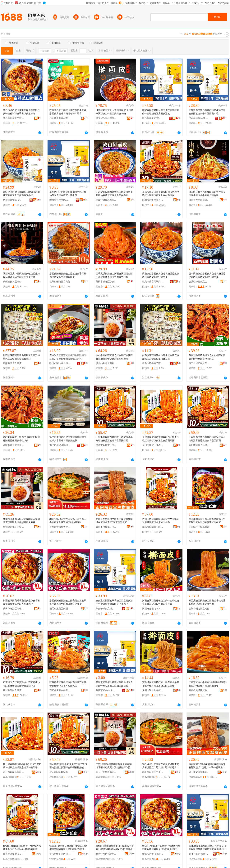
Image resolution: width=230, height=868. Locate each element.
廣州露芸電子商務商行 (199, 445)
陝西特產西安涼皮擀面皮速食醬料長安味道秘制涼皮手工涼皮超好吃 (21, 112)
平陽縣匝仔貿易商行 (199, 527)
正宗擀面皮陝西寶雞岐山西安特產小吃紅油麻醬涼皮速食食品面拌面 (114, 194)
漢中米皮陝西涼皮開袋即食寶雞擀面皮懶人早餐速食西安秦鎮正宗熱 (68, 357)
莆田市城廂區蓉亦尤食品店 (106, 282)
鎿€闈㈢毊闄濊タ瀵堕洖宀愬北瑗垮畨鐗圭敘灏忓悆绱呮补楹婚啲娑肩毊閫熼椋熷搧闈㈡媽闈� (22, 848)
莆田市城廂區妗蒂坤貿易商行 (199, 363)
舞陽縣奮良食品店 (12, 363)
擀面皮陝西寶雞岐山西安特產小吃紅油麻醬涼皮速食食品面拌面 (161, 521)
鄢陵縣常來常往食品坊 (14, 445)
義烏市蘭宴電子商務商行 (153, 282)
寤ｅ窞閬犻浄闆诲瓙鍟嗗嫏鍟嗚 (106, 772)
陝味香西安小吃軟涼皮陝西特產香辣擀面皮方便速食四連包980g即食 (68, 112)
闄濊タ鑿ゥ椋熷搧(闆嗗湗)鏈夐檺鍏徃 (199, 854)
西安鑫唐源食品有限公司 (60, 118)
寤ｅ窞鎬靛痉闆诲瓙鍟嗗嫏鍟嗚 (14, 772)
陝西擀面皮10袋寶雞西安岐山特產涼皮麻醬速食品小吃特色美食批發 (21, 275)
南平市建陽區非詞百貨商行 (60, 445)
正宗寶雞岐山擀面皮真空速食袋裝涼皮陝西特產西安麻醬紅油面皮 (207, 275)
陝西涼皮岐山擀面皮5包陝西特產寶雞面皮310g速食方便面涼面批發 (208, 684)
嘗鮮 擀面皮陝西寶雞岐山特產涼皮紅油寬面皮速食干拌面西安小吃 (22, 194)
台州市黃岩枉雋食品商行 (60, 527)
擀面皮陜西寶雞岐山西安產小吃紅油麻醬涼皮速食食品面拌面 (207, 602)
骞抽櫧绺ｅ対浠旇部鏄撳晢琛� (60, 854)
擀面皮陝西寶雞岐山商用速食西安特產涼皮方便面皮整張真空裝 (21, 357)
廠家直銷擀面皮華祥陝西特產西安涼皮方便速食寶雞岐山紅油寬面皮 (114, 602)
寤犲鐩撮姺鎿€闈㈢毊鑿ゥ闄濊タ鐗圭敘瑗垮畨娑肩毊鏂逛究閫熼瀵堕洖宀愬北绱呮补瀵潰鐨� (207, 848)
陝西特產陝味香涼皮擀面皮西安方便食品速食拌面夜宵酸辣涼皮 (68, 684)
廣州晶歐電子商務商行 (106, 363)
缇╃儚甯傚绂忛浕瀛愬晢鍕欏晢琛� (14, 854)
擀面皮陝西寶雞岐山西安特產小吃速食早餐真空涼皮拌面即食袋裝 (161, 602)
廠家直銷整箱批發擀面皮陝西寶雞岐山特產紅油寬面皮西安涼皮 (161, 112)
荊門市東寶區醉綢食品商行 (60, 609)
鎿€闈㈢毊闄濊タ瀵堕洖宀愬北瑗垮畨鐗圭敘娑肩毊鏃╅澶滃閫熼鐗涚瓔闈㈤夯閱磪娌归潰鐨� (68, 848)
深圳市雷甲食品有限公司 (153, 200)
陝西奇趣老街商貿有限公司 (199, 200)
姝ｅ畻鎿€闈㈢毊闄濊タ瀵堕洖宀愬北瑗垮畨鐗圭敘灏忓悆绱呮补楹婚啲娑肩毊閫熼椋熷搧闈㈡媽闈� (22, 766)
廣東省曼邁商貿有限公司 (199, 690)
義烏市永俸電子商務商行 (106, 527)
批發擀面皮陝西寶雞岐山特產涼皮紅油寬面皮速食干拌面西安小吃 (207, 112)
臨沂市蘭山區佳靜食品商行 (60, 363)
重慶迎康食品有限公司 (106, 200)
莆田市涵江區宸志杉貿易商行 (14, 609)
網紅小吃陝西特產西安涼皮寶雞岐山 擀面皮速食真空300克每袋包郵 (68, 521)
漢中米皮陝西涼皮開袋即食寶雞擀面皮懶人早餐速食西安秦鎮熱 (68, 439)
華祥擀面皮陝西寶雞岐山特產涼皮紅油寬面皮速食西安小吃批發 (68, 194)
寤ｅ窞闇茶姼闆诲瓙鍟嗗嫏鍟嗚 (60, 772)
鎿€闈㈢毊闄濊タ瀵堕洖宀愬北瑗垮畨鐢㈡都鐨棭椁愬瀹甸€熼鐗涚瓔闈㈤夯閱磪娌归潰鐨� (115, 848)
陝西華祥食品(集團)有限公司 (153, 118)
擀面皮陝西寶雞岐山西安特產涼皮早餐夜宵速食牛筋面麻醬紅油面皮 (207, 521)
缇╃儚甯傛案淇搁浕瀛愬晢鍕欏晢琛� (199, 772)
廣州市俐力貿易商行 (60, 282)
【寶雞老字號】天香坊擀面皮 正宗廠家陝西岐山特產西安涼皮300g (115, 112)
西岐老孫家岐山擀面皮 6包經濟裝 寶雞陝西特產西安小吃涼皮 (207, 357)
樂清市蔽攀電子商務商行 (106, 445)
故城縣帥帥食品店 (198, 282)
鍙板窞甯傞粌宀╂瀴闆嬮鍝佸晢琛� (153, 772)
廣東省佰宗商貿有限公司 (106, 118)
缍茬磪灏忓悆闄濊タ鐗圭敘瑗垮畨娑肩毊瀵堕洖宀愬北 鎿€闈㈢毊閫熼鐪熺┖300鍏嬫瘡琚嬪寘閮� (161, 766)
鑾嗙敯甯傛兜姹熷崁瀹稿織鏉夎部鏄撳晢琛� (106, 854)
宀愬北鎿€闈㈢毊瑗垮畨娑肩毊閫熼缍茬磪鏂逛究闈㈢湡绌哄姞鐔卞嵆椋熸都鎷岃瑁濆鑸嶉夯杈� (114, 766)
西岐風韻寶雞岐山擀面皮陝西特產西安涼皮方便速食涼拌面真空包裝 (114, 275)
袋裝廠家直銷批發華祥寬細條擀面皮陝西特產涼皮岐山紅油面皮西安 (114, 684)
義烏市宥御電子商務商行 (153, 363)
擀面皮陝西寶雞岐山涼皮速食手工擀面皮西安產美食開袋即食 (68, 275)
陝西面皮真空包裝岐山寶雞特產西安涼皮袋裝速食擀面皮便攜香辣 (207, 194)
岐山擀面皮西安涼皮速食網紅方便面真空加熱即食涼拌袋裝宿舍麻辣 (114, 357)
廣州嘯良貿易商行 (12, 282)
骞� (38, 772)
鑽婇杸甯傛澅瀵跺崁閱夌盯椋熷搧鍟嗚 (153, 854)
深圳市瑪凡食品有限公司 (153, 690)
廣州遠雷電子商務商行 (14, 527)
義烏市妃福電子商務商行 (153, 527)
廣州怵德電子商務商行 (153, 445)
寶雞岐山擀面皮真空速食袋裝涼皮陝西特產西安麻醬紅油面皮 (161, 275)
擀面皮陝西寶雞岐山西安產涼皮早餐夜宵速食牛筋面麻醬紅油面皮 (21, 602)
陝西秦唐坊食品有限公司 (14, 118)
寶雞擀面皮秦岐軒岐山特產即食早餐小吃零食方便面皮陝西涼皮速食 (161, 684)
